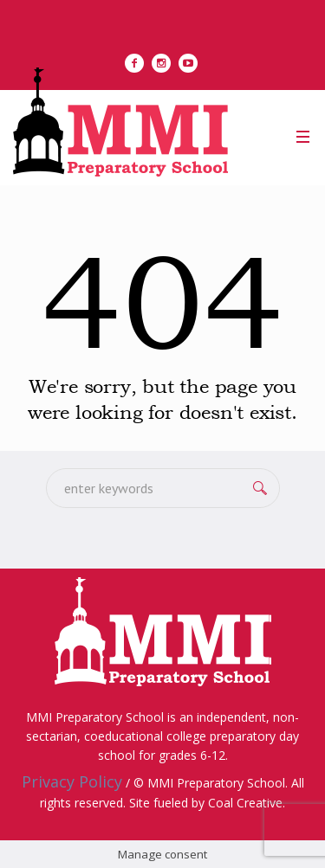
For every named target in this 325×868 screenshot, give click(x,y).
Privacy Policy (72, 781)
